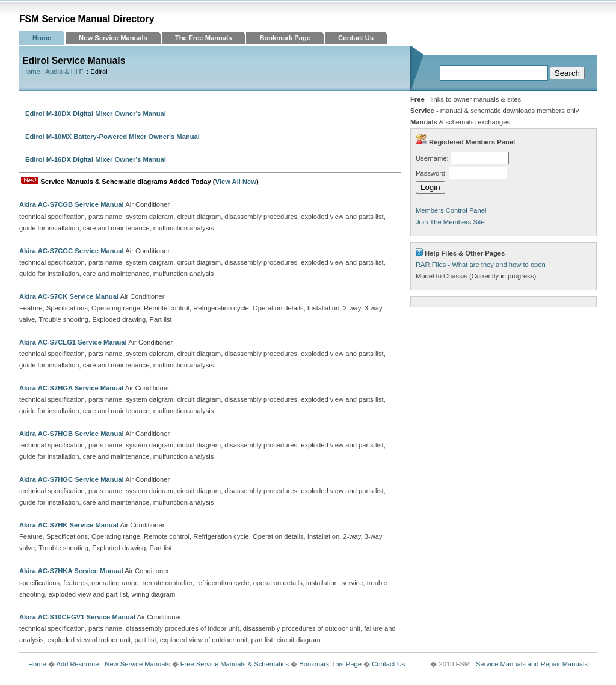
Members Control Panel (451, 210)
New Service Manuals (113, 38)
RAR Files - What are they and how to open (481, 265)
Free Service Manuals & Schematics (235, 664)
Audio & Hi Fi (65, 72)
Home (42, 38)
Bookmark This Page (330, 664)
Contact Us (356, 38)
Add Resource (77, 664)
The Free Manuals (204, 38)
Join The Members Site (450, 222)
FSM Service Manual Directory (87, 19)
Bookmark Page (285, 38)
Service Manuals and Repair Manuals (532, 664)
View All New (236, 182)
